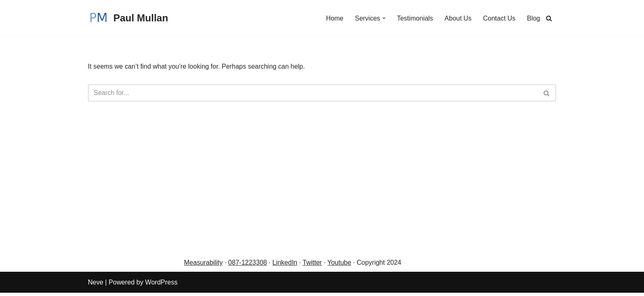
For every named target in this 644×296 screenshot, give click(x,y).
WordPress (161, 286)
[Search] (549, 18)
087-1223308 (248, 266)
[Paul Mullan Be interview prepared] (128, 18)
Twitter (312, 266)
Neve (95, 286)
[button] (384, 18)
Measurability (203, 266)
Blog (534, 18)
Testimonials (415, 18)
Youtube (339, 266)
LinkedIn (285, 266)
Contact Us (499, 18)
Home (335, 18)
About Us (458, 18)
